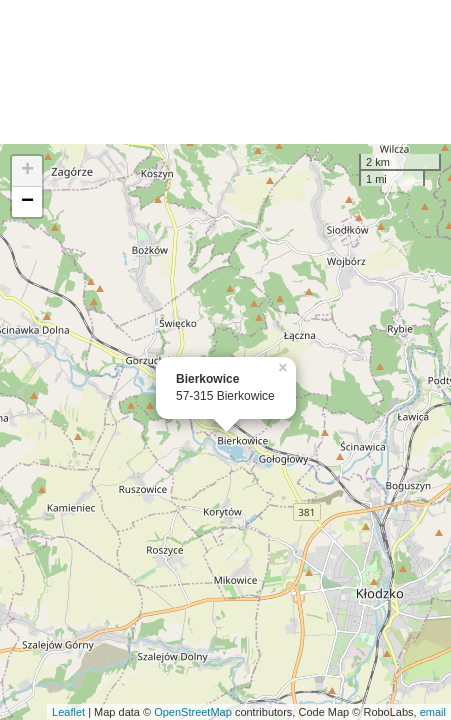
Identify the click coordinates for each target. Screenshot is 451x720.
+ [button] (27, 171)
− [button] (27, 202)
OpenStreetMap (193, 712)
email (433, 712)
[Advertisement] (225, 72)
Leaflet (68, 712)
